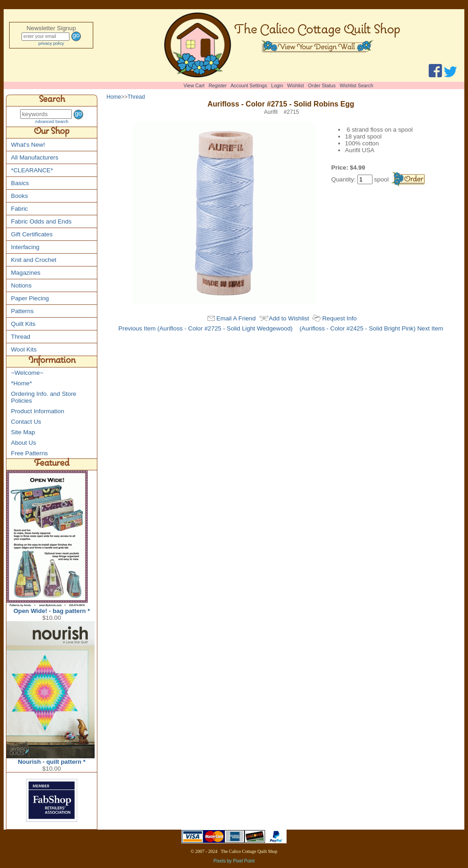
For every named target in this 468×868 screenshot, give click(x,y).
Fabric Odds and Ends (41, 221)
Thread (21, 337)
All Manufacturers (35, 157)
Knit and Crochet (34, 260)
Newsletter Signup (51, 28)
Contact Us (26, 422)
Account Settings (249, 85)
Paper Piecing (30, 298)
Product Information (37, 411)
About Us (24, 443)
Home (114, 97)
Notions (21, 285)
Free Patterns (29, 453)
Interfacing (25, 247)
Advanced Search (52, 122)
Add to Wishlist (289, 318)
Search (52, 101)
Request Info (340, 318)
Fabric (19, 209)
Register (218, 85)
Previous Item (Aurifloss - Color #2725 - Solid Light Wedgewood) (205, 328)
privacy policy (51, 43)
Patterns (22, 311)
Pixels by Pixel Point (234, 861)
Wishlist (295, 85)
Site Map (23, 432)
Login (277, 85)
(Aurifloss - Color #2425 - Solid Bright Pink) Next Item (371, 328)
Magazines (26, 273)
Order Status (322, 85)
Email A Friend (236, 318)
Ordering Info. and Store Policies (44, 397)
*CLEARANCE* (32, 170)
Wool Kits (24, 349)
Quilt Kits (23, 324)
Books (19, 196)
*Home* (21, 383)
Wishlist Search (356, 85)
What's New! (28, 145)
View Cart (194, 85)
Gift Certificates (32, 234)
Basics (20, 183)
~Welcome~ (27, 373)
